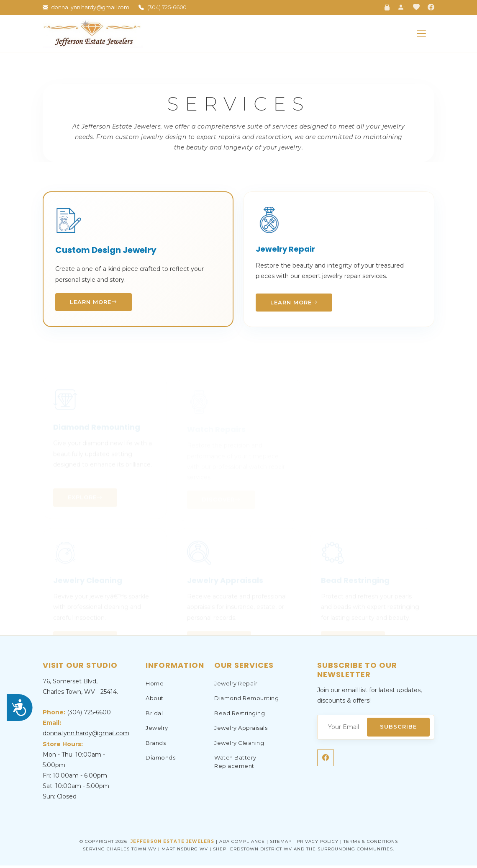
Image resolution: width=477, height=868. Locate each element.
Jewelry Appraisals (241, 731)
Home (155, 686)
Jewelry (157, 731)
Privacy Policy (318, 844)
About (155, 701)
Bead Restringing (240, 716)
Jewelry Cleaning (239, 745)
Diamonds (160, 760)
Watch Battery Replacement (235, 765)
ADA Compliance (242, 844)
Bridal (154, 716)
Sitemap (281, 844)
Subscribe (397, 729)
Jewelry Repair (236, 686)
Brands (156, 745)
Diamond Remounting (246, 701)
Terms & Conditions (371, 844)
